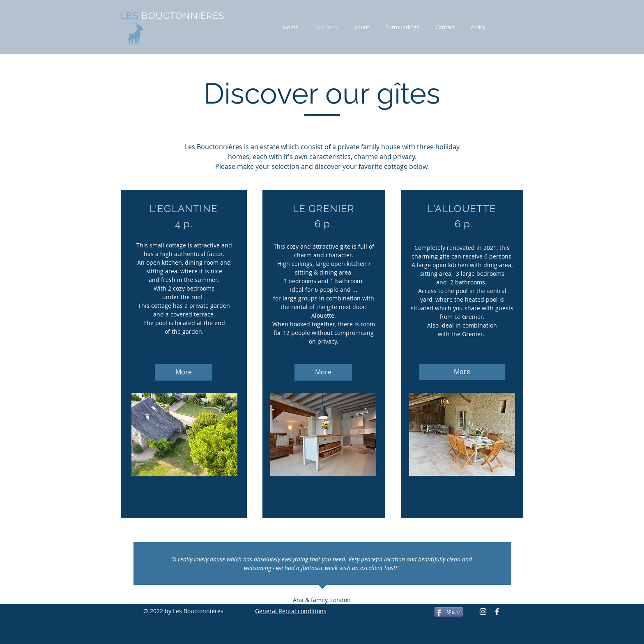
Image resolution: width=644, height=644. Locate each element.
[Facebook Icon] (497, 612)
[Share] (449, 612)
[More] (184, 372)
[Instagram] (483, 612)
